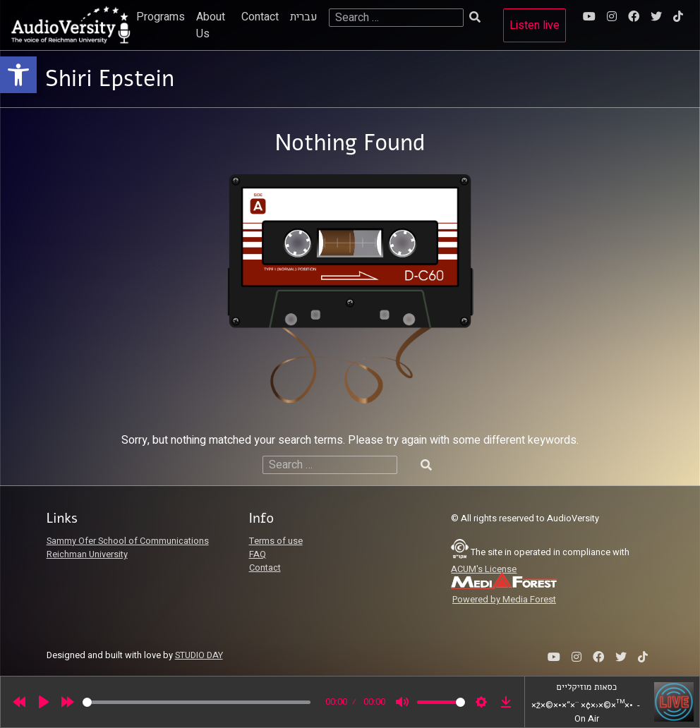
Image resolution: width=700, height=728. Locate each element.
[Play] (44, 702)
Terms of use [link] (276, 541)
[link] (18, 75)
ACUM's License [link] (484, 569)
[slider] (197, 702)
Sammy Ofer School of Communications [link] (128, 541)
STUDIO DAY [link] (199, 655)
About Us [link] (211, 25)
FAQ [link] (258, 554)
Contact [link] (260, 17)
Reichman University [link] (87, 554)
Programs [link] (161, 17)
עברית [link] (304, 17)
